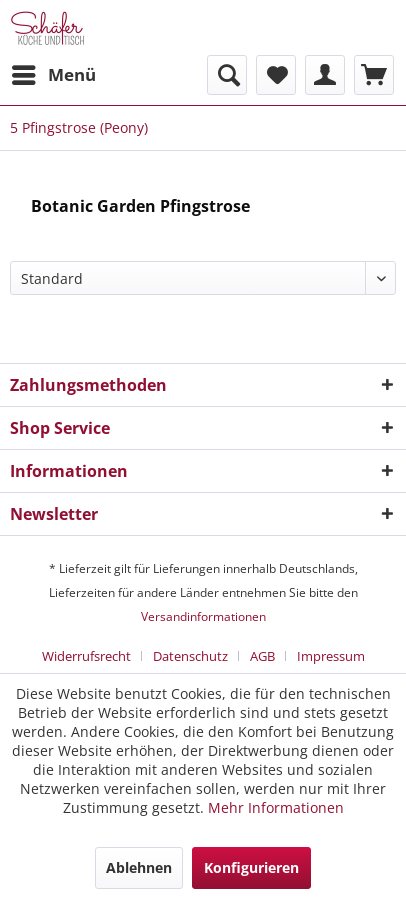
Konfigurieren (251, 867)
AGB (262, 656)
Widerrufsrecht (86, 656)
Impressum (331, 656)
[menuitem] (53, 75)
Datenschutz (190, 656)
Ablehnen (139, 867)
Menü (54, 72)
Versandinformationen (203, 616)
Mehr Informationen (276, 807)
